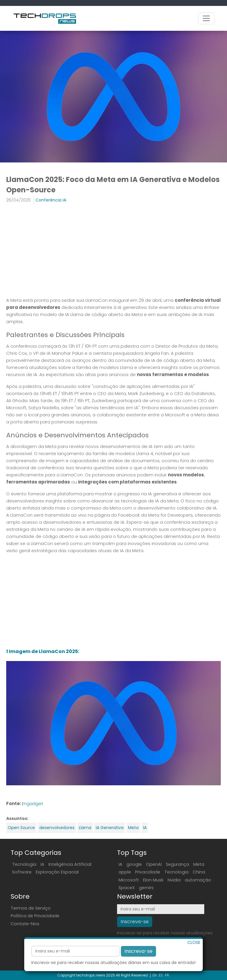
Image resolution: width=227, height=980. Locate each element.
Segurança (177, 864)
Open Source (21, 828)
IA (145, 828)
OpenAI (154, 864)
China (199, 872)
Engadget (33, 803)
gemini (146, 888)
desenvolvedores (57, 828)
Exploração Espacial (57, 872)
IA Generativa (110, 828)
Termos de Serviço (31, 908)
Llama (85, 828)
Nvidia (174, 880)
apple (125, 872)
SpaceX (127, 888)
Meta (133, 828)
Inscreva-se (138, 971)
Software (22, 872)
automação (198, 880)
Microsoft (129, 880)
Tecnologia (24, 864)
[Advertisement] (113, 251)
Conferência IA (51, 200)
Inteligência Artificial (70, 864)
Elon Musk (153, 880)
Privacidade (148, 872)
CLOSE (194, 962)
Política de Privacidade (35, 916)
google (134, 864)
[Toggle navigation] (206, 18)
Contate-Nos (25, 924)
